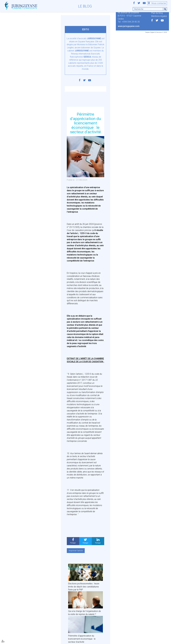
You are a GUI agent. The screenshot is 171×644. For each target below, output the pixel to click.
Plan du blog (157, 13)
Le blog (85, 6)
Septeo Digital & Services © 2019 (156, 32)
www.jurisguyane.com (129, 26)
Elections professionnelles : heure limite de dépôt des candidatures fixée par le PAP (84, 587)
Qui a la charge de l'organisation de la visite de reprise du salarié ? (84, 613)
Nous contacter (159, 3)
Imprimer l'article (76, 551)
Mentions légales (159, 16)
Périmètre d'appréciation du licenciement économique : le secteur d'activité (82, 639)
